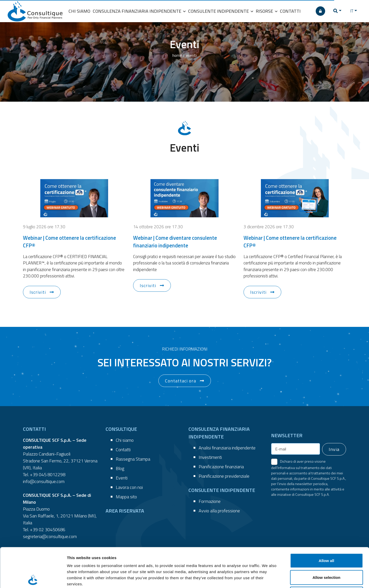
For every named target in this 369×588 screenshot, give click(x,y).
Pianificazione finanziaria (221, 467)
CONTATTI (290, 11)
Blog (120, 468)
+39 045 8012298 (48, 475)
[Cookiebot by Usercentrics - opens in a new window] (33, 578)
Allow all (327, 521)
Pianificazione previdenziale (224, 476)
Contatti (123, 450)
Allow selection (326, 538)
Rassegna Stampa (133, 459)
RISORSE (267, 11)
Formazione (210, 501)
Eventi (122, 478)
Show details (268, 578)
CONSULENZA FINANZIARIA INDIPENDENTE (139, 11)
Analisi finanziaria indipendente (227, 448)
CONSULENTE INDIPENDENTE (221, 11)
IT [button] (352, 11)
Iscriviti (38, 292)
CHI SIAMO (79, 11)
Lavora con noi (129, 487)
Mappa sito (126, 497)
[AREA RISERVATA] (320, 11)
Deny (327, 554)
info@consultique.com (44, 481)
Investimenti (210, 457)
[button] (337, 11)
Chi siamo (125, 440)
